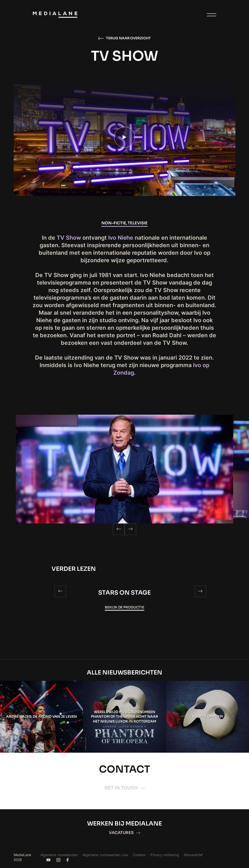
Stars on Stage (124, 593)
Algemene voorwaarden (59, 855)
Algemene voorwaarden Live (105, 855)
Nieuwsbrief (193, 855)
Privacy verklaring (165, 855)
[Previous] (119, 529)
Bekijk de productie (125, 607)
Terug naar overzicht (125, 38)
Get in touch (124, 788)
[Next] (130, 529)
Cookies (139, 855)
